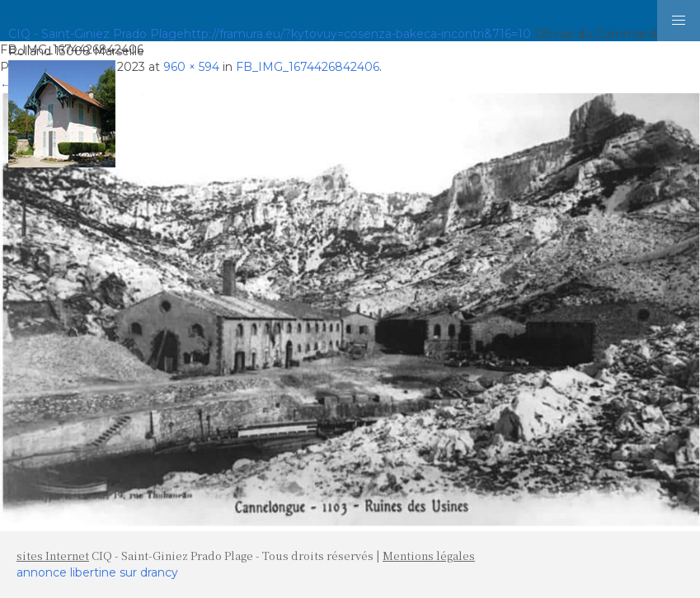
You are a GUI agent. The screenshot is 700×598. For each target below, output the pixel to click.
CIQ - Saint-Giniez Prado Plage (96, 34)
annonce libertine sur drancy (97, 572)
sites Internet (53, 556)
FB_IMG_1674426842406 (308, 67)
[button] (679, 21)
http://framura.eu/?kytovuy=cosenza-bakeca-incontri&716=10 (357, 34)
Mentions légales (429, 556)
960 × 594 (191, 67)
